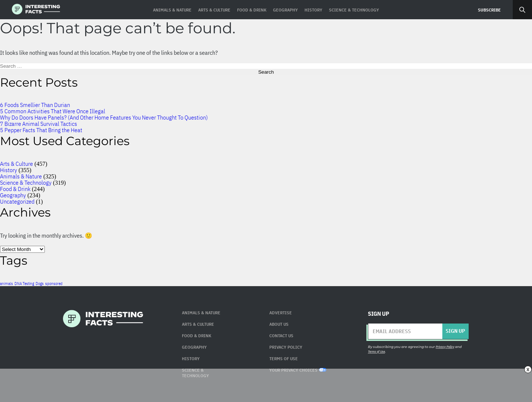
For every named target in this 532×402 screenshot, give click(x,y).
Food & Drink (15, 189)
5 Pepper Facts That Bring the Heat (41, 130)
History (9, 170)
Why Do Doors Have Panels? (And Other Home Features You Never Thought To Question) (104, 117)
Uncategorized (17, 201)
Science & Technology (26, 182)
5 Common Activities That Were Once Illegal (53, 111)
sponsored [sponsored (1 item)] (54, 284)
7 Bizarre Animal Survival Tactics (39, 124)
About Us (279, 324)
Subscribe (489, 10)
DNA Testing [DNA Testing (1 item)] (24, 284)
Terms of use (284, 359)
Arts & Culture (16, 164)
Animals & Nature (21, 176)
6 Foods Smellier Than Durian (35, 105)
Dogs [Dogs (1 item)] (40, 284)
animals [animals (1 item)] (6, 284)
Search (522, 10)
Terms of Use (376, 351)
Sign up (455, 331)
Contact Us (281, 336)
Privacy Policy (286, 347)
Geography (13, 195)
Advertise (281, 313)
